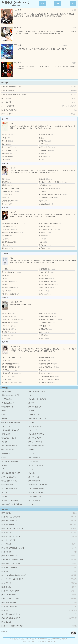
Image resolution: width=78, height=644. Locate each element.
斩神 (3, 179)
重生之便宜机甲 (7, 147)
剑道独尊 (42, 157)
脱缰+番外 (5, 236)
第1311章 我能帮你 (35, 426)
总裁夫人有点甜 (6, 426)
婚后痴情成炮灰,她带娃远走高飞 (12, 504)
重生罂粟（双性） (45, 135)
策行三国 (5, 291)
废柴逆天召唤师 (6, 391)
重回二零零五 (6, 492)
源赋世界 (42, 141)
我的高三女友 (6, 329)
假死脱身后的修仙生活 (13, 618)
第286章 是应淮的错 (35, 457)
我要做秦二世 (6, 282)
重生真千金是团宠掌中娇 (9, 446)
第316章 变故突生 (34, 430)
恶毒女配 (5, 141)
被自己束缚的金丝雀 (8, 242)
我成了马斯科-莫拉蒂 (8, 323)
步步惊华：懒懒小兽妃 (9, 367)
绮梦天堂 (42, 144)
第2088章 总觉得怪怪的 (36, 434)
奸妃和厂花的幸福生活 (46, 367)
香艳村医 (8, 98)
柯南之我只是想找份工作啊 (14, 560)
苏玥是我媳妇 (10, 90)
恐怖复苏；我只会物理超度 (14, 579)
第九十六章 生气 (34, 415)
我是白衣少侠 (43, 278)
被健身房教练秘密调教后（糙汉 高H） (15, 94)
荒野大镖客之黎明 (7, 373)
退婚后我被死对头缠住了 (9, 481)
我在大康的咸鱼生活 (45, 282)
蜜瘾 (7, 571)
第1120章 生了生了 (35, 438)
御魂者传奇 (9, 114)
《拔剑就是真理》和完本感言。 (39, 485)
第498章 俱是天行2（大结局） (38, 419)
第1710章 (31, 403)
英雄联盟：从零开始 (45, 313)
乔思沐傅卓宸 (6, 434)
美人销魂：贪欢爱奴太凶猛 (10, 188)
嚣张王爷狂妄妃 (44, 373)
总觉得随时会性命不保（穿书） (16, 548)
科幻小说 (5, 342)
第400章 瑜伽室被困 (35, 481)
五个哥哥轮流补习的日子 (10, 233)
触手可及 (5, 370)
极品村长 (5, 138)
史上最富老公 (6, 496)
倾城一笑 (42, 233)
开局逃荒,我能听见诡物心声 (10, 430)
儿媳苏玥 (42, 361)
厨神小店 (5, 185)
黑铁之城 (5, 144)
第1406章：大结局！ (35, 477)
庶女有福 (8, 513)
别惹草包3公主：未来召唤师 (48, 320)
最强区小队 (43, 291)
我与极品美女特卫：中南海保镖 (49, 182)
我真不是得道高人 (11, 521)
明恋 (40, 138)
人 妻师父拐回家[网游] (46, 316)
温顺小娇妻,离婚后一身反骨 (10, 395)
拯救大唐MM (6, 313)
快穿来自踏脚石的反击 (9, 272)
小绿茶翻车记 (10, 106)
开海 (40, 370)
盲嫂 (40, 201)
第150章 (31, 454)
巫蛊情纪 (4, 419)
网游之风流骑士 (44, 335)
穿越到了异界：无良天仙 (47, 285)
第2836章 (31, 422)
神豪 (3, 245)
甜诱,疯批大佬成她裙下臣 (10, 461)
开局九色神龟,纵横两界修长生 (11, 223)
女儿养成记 (43, 275)
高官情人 (5, 198)
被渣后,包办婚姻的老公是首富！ (12, 422)
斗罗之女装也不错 (11, 567)
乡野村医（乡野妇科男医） (48, 188)
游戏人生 (42, 338)
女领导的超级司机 (45, 358)
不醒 (40, 242)
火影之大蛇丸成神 (45, 323)
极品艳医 (42, 185)
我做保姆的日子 (7, 248)
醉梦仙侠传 (43, 245)
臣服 (3, 239)
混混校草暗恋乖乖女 (8, 191)
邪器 (3, 278)
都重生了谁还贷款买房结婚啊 (11, 473)
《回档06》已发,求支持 (36, 492)
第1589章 (31, 504)
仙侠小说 (5, 163)
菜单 (43, 3)
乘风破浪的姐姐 (44, 226)
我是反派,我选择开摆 (12, 591)
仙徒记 (4, 285)
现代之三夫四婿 (7, 157)
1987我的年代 (6, 226)
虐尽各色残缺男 (44, 147)
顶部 (74, 633)
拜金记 (41, 153)
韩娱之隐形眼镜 (44, 269)
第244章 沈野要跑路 (35, 407)
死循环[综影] (43, 326)
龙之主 (8, 610)
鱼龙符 (4, 411)
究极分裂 (8, 622)
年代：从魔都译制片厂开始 (14, 626)
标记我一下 (5, 379)
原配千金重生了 (6, 454)
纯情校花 (5, 269)
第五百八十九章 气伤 (35, 442)
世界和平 (5, 135)
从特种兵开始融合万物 (9, 294)
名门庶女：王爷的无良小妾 (48, 379)
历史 (58, 4)
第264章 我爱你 (33, 461)
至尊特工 (5, 361)
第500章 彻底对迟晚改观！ (37, 446)
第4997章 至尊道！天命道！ (37, 391)
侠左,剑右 (42, 179)
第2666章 (31, 473)
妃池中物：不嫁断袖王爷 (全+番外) (50, 195)
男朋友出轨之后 (7, 229)
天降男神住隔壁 (44, 288)
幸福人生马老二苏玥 (8, 358)
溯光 (3, 338)
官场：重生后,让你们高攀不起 (49, 223)
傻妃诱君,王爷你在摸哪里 (10, 500)
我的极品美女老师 (11, 110)
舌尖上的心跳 (43, 204)
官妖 (40, 294)
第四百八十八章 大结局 (36, 465)
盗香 (3, 204)
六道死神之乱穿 (7, 316)
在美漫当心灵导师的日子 (13, 87)
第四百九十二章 (33, 469)
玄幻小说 (5, 119)
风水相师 (4, 465)
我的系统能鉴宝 (11, 525)
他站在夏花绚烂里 (8, 201)
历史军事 (5, 253)
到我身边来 (5, 335)
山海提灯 (5, 182)
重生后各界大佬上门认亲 (9, 489)
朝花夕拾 (5, 275)
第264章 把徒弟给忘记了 (36, 489)
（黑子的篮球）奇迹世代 (10, 320)
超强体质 (5, 153)
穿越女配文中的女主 (8, 364)
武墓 (3, 160)
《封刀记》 (9, 532)
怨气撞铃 (42, 191)
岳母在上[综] (43, 329)
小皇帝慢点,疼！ (7, 150)
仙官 (3, 469)
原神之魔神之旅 (11, 540)
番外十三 (31, 450)
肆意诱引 (4, 457)
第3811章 (31, 395)
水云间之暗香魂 (44, 272)
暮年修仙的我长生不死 (13, 614)
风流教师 (8, 544)
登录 (73, 4)
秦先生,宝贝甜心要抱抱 (13, 564)
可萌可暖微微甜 (11, 595)
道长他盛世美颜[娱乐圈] (47, 376)
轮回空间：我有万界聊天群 (14, 529)
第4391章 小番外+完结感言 (37, 399)
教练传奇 (42, 332)
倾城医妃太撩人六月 (8, 403)
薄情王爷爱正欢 (7, 376)
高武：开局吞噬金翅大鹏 (47, 229)
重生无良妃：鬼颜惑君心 (10, 382)
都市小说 (5, 208)
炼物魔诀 (8, 587)
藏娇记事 (4, 442)
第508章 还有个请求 (35, 496)
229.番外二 (32, 411)
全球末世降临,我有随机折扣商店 (16, 575)
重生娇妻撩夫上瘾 (7, 407)
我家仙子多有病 (7, 195)
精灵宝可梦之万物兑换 (13, 536)
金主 (40, 160)
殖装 (40, 239)
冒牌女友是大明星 (11, 606)
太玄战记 (42, 236)
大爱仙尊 (42, 248)
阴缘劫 (4, 415)
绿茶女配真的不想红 (8, 450)
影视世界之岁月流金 (12, 599)
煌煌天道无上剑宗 (7, 485)
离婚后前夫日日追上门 (9, 438)
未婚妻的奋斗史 (44, 382)
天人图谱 (8, 102)
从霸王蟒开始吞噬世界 (13, 517)
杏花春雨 (8, 552)
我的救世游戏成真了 (45, 364)
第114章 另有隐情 (34, 500)
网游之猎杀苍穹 (44, 150)
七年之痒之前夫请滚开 (46, 198)
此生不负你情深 (6, 399)
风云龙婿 (8, 583)
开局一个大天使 (7, 326)
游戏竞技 (5, 298)
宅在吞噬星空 (6, 332)
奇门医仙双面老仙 (11, 556)
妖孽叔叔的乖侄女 (7, 288)
